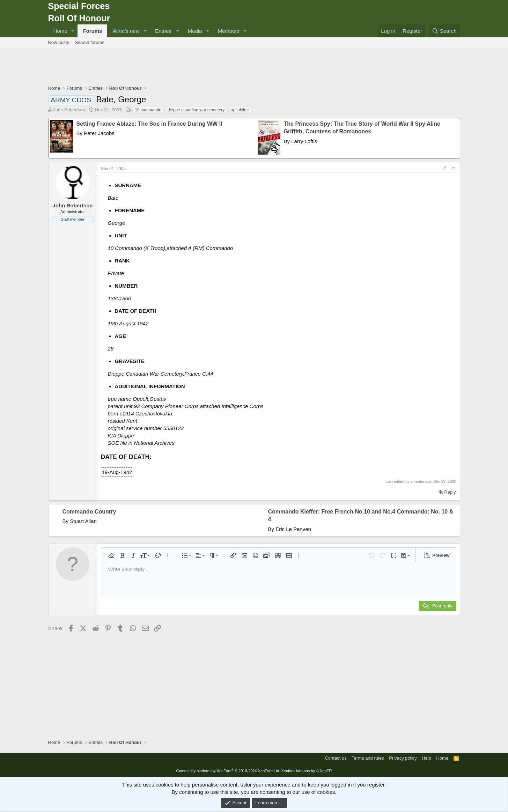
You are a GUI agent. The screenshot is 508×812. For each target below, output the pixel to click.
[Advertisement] (254, 67)
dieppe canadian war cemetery (196, 110)
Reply (450, 492)
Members (229, 31)
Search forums (90, 42)
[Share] (445, 169)
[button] (73, 31)
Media (195, 31)
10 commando (148, 110)
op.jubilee (240, 110)
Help (426, 758)
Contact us (336, 758)
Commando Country (89, 512)
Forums (92, 31)
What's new (126, 31)
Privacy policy (403, 758)
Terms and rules (368, 758)
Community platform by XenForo (228, 771)
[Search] (444, 31)
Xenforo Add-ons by (306, 771)
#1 (454, 169)
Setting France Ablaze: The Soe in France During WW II (149, 124)
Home (60, 31)
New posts (59, 42)
